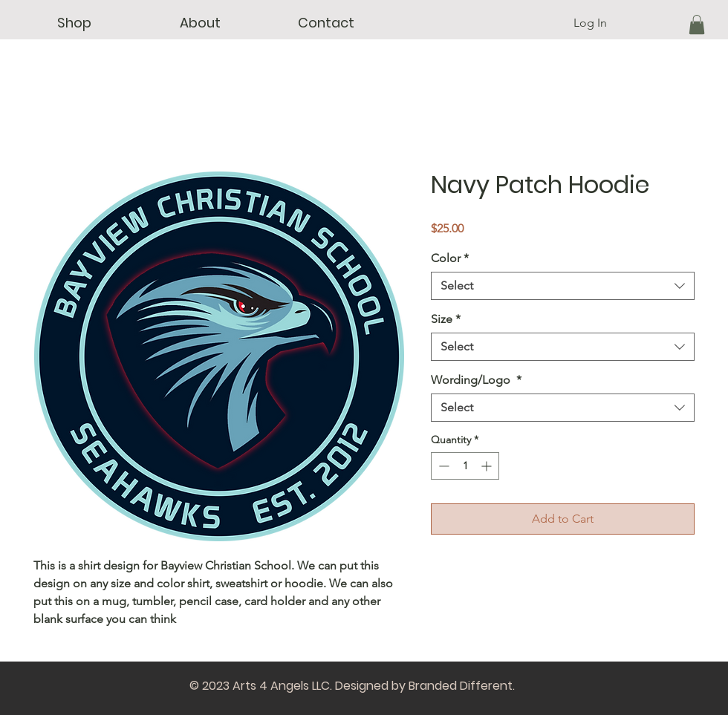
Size (446, 319)
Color (450, 258)
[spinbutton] (465, 466)
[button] (74, 23)
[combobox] (563, 286)
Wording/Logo (476, 380)
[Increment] (488, 466)
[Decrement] (442, 466)
